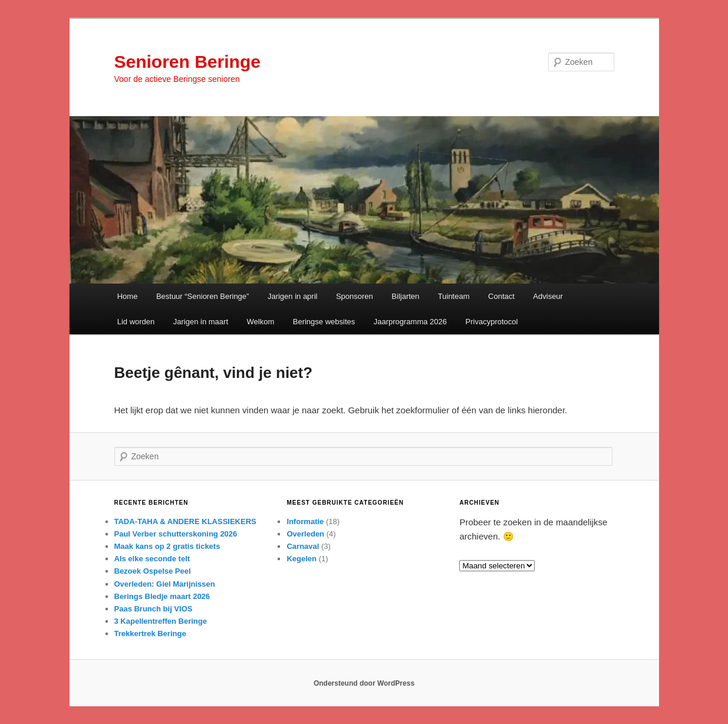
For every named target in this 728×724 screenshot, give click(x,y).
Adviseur (548, 296)
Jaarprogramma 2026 (410, 322)
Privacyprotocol (492, 322)
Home (128, 296)
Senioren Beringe (187, 62)
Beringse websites (324, 322)
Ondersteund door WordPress (364, 683)
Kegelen (302, 559)
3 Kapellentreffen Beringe (161, 621)
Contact (501, 296)
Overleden (305, 534)
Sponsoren (355, 296)
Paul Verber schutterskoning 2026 (176, 534)
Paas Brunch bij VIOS (154, 609)
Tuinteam (454, 296)
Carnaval (303, 546)
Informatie (305, 521)
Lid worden (136, 322)
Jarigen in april (293, 296)
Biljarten (405, 296)
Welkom (261, 322)
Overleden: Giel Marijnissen (165, 584)
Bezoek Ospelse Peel (153, 571)
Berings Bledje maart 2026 (162, 596)
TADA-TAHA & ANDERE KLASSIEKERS (185, 521)
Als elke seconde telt (152, 559)
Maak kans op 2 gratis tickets (167, 546)
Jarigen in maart (201, 322)
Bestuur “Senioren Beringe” (203, 296)
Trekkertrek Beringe (150, 633)
